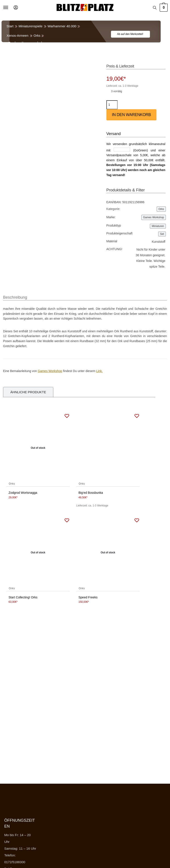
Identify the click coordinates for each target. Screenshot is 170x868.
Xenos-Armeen (17, 36)
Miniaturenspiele (30, 26)
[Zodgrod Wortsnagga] (38, 448)
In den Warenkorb (131, 115)
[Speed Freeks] (108, 553)
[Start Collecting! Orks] (38, 553)
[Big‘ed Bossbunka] (108, 448)
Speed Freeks (88, 597)
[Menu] (10, 8)
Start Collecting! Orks (23, 597)
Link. (99, 371)
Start (10, 26)
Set (162, 234)
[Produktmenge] (112, 105)
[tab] (15, 295)
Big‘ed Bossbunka (91, 493)
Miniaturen (158, 226)
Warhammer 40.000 (62, 26)
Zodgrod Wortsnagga (23, 493)
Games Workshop (154, 217)
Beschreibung (15, 297)
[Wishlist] (128, 34)
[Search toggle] (155, 8)
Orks (37, 36)
